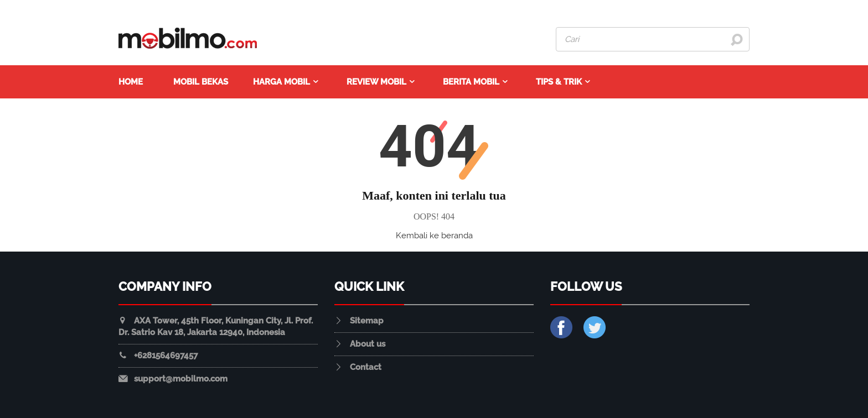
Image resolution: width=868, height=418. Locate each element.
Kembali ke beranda (434, 236)
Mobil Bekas (201, 82)
